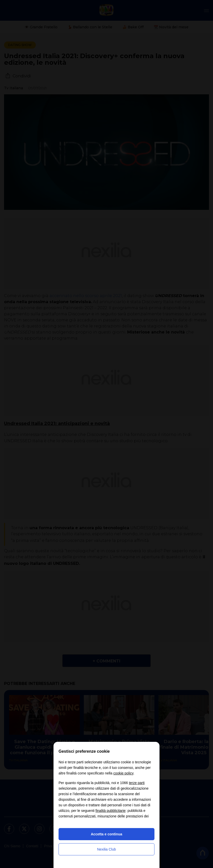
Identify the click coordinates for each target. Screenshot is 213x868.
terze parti (137, 783)
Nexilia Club (107, 849)
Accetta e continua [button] (107, 834)
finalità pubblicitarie (110, 811)
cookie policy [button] (123, 773)
